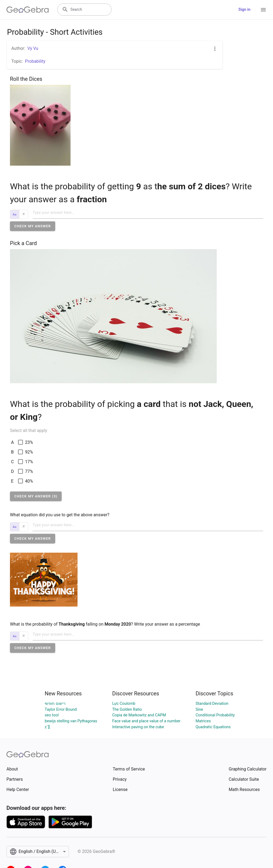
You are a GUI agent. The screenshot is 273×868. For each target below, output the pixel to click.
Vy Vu (33, 48)
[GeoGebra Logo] (28, 10)
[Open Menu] (263, 10)
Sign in (244, 10)
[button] (33, 226)
